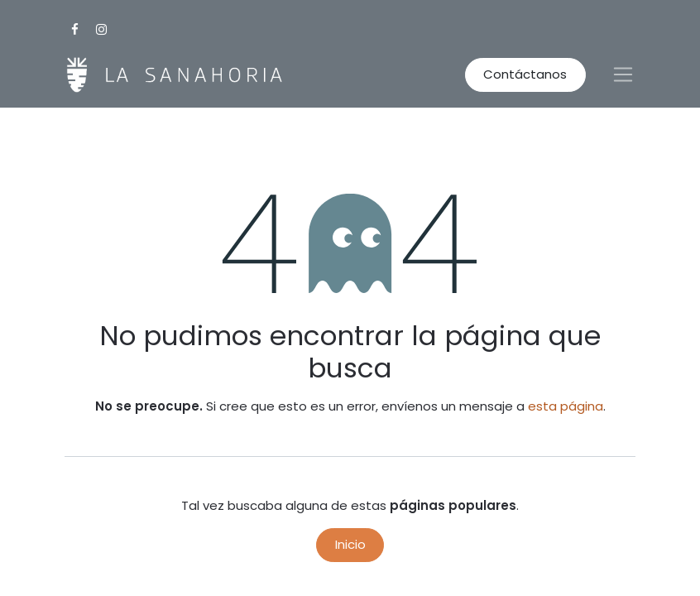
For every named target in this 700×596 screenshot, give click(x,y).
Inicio (350, 544)
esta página (566, 406)
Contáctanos (525, 74)
